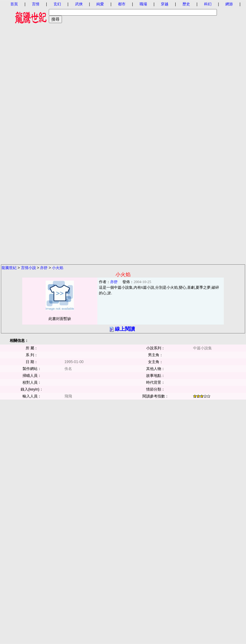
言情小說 (28, 268)
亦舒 (44, 268)
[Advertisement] (123, 87)
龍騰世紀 (9, 268)
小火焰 (58, 268)
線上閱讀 (125, 329)
